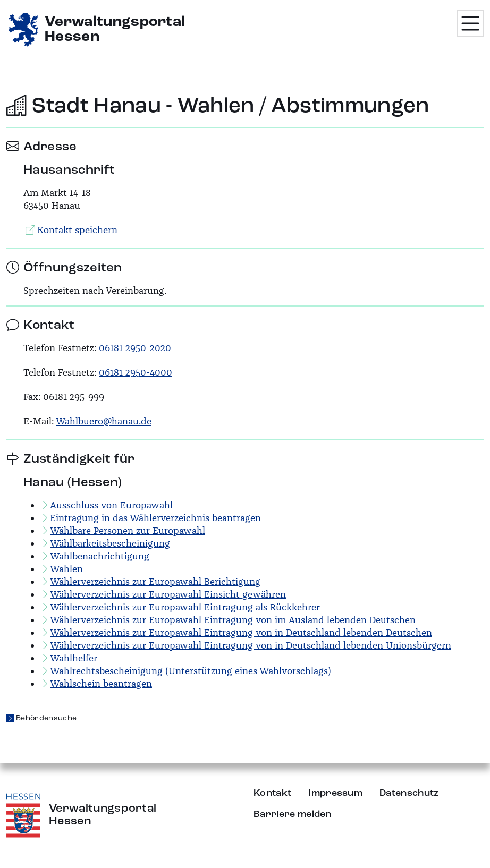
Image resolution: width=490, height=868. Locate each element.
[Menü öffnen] (470, 23)
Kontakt (272, 793)
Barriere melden (293, 814)
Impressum (335, 793)
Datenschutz (409, 793)
